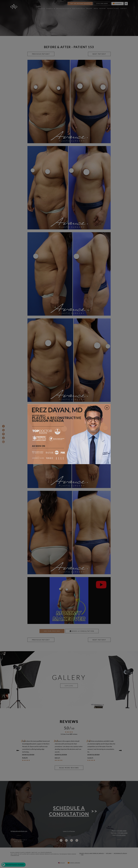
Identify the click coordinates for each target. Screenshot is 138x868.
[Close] (107, 408)
